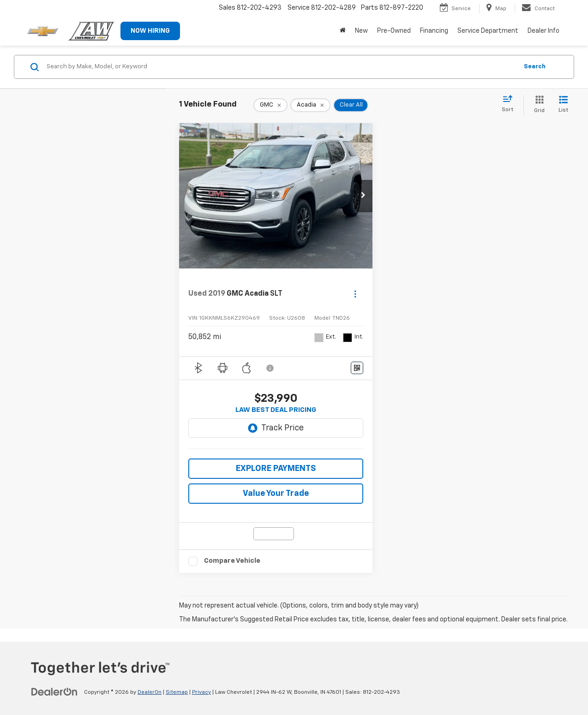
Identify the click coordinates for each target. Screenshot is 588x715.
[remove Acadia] (310, 105)
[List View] (563, 105)
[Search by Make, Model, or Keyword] (281, 67)
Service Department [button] (488, 31)
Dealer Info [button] (543, 31)
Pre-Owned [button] (394, 31)
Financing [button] (434, 31)
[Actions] (355, 294)
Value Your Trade (276, 494)
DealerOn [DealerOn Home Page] (150, 692)
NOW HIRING (150, 31)
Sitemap (177, 692)
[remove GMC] (270, 105)
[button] (363, 196)
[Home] (343, 31)
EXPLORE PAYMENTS (276, 469)
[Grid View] (537, 105)
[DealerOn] (54, 692)
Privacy (201, 692)
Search (535, 67)
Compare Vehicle (232, 561)
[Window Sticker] (357, 368)
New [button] (361, 31)
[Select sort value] (510, 104)
